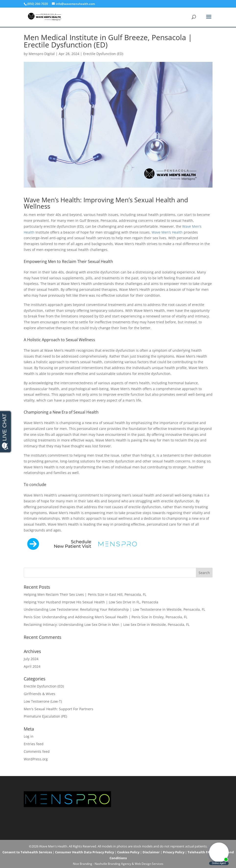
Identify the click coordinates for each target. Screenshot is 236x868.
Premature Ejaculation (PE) (45, 716)
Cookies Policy (128, 852)
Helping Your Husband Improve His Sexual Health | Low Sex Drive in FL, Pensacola (91, 602)
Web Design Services (149, 864)
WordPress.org (36, 759)
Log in (29, 736)
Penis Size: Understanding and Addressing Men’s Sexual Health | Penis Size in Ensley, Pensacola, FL (106, 617)
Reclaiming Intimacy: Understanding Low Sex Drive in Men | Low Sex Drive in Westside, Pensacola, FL (107, 625)
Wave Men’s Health (167, 232)
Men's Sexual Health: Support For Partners (58, 709)
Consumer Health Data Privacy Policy (84, 852)
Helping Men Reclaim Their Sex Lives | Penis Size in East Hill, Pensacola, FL (85, 594)
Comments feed (37, 751)
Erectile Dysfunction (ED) (103, 54)
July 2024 (31, 659)
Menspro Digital (42, 54)
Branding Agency (119, 864)
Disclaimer (151, 852)
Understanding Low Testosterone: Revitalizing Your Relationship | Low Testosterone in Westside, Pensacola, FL (114, 609)
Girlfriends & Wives (39, 694)
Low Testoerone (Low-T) (43, 701)
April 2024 (32, 666)
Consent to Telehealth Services (27, 852)
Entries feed (34, 744)
